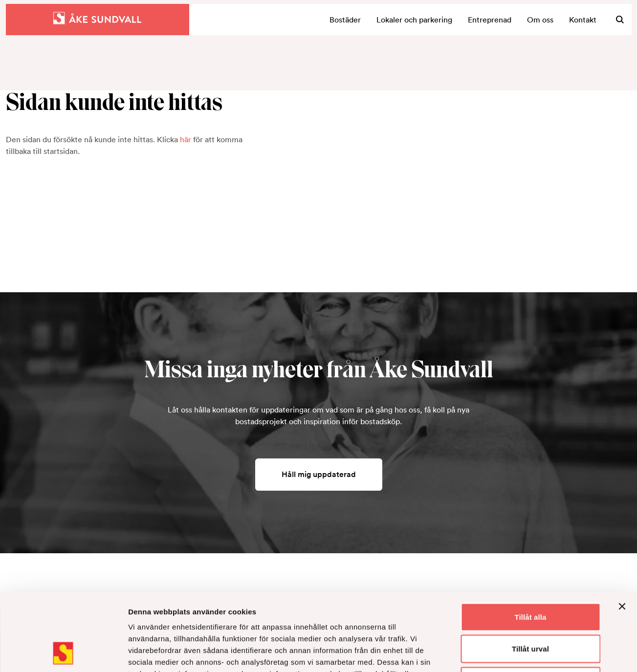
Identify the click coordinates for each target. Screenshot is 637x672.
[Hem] (97, 20)
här (186, 139)
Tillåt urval (530, 576)
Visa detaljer (531, 653)
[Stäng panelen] (622, 533)
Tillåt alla (530, 544)
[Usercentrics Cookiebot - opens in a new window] (63, 653)
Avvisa (530, 608)
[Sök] (620, 20)
